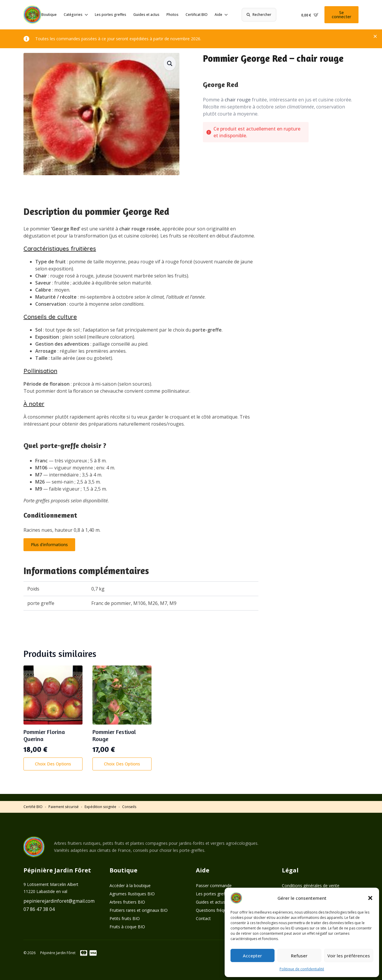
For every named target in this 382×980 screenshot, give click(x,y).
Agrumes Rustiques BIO (132, 894)
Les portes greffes (111, 15)
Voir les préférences (349, 956)
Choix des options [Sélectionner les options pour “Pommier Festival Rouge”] (122, 764)
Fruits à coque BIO (127, 927)
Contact (203, 918)
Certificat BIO (197, 15)
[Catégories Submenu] (85, 15)
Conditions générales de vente (311, 885)
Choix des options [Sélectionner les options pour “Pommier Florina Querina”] (53, 764)
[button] (370, 898)
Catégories (73, 15)
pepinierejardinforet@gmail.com (59, 901)
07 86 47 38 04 (39, 909)
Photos (173, 15)
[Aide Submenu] (225, 15)
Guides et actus (146, 15)
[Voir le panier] (310, 15)
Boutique (49, 15)
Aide (218, 15)
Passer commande (214, 885)
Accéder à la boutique (130, 885)
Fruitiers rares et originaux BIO (139, 910)
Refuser (299, 956)
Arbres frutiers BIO (127, 902)
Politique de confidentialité (302, 969)
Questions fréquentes (216, 910)
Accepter (252, 956)
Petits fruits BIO (125, 918)
